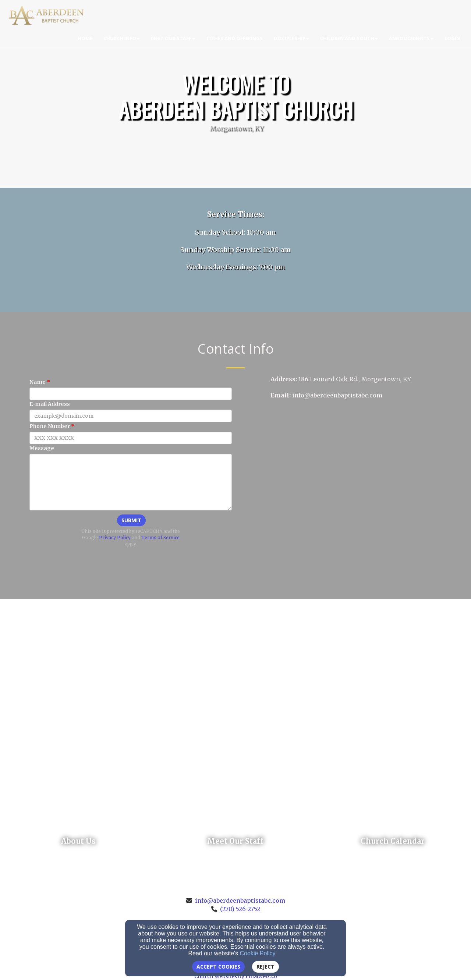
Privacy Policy (115, 537)
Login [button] (452, 38)
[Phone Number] (131, 438)
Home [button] (85, 38)
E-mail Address (50, 404)
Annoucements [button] (411, 38)
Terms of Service (160, 537)
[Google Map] (358, 463)
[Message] (131, 482)
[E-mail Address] (131, 416)
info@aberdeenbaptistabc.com (240, 901)
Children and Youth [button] (349, 38)
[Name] (131, 394)
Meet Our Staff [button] (173, 38)
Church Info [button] (122, 38)
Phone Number (50, 426)
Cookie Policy (258, 953)
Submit (131, 520)
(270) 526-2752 (240, 909)
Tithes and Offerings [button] (234, 38)
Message (42, 448)
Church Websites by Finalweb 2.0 (236, 976)
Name (38, 382)
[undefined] (79, 841)
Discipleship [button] (291, 38)
